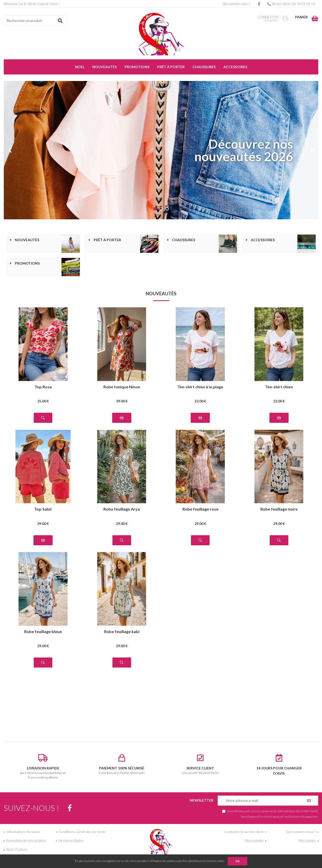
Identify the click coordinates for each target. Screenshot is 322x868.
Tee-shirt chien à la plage (200, 387)
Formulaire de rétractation (26, 840)
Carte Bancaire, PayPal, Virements (122, 764)
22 (200, 401)
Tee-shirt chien (279, 387)
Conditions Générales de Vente (82, 832)
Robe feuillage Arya (122, 509)
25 (43, 401)
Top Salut (43, 509)
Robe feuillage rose (200, 509)
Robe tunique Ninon (122, 387)
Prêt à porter (107, 240)
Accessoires (263, 240)
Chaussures (184, 240)
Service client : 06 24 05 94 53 (291, 4)
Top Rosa (43, 387)
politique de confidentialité (301, 811)
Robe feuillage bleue (43, 632)
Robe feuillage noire (279, 509)
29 (122, 524)
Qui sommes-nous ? (236, 4)
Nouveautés (27, 240)
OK (237, 861)
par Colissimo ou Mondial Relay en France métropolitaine (43, 767)
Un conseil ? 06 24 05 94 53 (200, 764)
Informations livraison (23, 832)
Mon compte (254, 840)
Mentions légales (71, 840)
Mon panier (307, 840)
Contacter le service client (244, 832)
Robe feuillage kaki (122, 632)
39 (122, 401)
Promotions (27, 263)
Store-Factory (17, 849)
